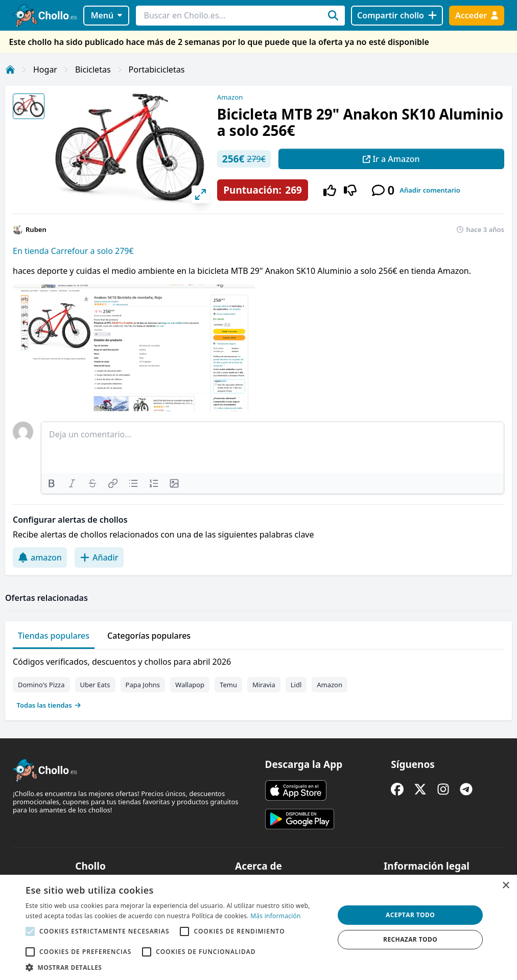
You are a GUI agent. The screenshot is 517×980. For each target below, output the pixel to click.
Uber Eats (95, 685)
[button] (175, 967)
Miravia (264, 685)
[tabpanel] (258, 681)
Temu (228, 685)
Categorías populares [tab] (149, 636)
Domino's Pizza (41, 685)
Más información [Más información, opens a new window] (275, 916)
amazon (40, 557)
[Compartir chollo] (397, 16)
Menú (107, 15)
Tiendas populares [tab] (54, 636)
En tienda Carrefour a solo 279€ (73, 251)
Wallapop (190, 685)
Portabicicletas (157, 69)
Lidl (296, 685)
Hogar (45, 69)
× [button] (506, 886)
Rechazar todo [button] (410, 939)
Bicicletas (93, 69)
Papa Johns (143, 685)
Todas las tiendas (49, 705)
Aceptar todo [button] (410, 915)
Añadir (99, 557)
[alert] (258, 927)
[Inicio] (10, 69)
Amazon (230, 97)
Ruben (36, 229)
